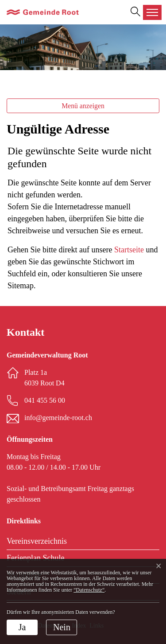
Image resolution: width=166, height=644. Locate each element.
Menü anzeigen (83, 106)
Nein (62, 627)
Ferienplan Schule (35, 558)
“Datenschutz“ (89, 590)
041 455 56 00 (45, 400)
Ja (22, 627)
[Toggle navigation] (152, 12)
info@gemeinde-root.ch (58, 418)
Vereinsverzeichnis (37, 541)
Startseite (129, 250)
